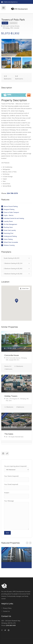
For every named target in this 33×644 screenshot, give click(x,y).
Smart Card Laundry (10, 230)
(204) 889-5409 (11, 625)
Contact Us (6, 611)
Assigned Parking (9, 209)
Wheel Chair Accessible (11, 242)
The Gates (9, 434)
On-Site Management (10, 224)
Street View (25, 289)
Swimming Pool (9, 233)
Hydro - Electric (9, 215)
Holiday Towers (11, 396)
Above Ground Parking (11, 206)
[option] (16, 48)
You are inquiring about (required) (16, 469)
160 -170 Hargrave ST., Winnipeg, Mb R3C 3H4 (16, 400)
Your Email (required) (16, 487)
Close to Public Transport (11, 212)
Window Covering (9, 245)
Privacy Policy (7, 608)
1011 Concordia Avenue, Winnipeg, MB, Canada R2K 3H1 (16, 359)
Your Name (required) (16, 479)
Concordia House (12, 355)
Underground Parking (10, 236)
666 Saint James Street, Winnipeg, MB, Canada (11, 27)
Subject (16, 495)
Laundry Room (8, 221)
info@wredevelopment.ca (10, 2)
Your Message (16, 515)
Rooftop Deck (8, 227)
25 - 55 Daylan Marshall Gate (14, 437)
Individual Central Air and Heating (14, 218)
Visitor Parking (8, 239)
